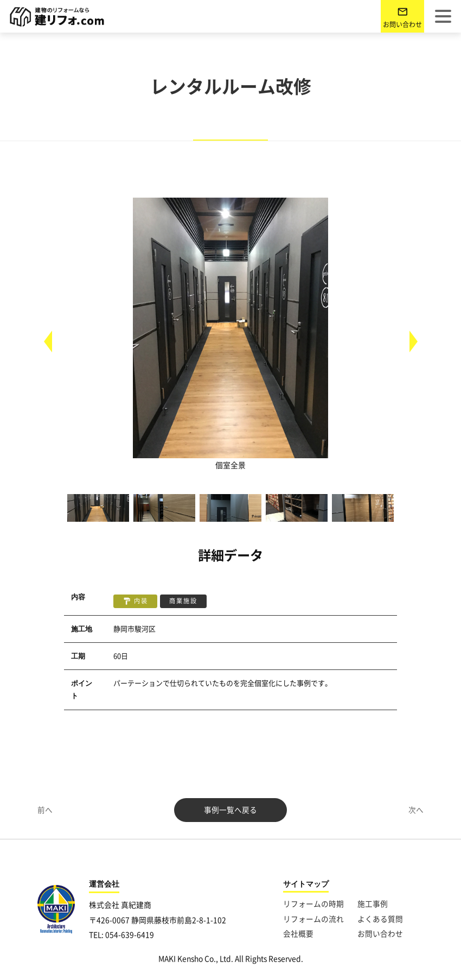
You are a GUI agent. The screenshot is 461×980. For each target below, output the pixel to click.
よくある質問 (380, 919)
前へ (45, 810)
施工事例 (373, 904)
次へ (416, 810)
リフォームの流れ (313, 919)
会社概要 (298, 934)
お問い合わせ (402, 24)
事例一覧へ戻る (230, 810)
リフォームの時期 (313, 904)
